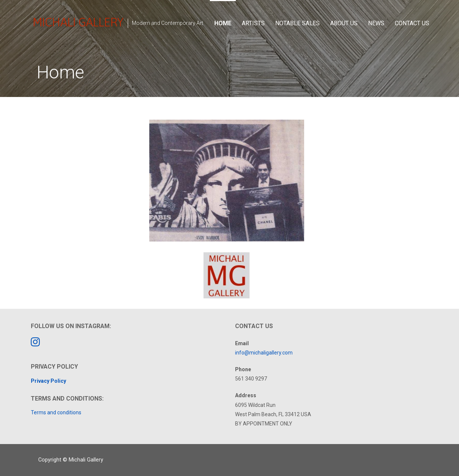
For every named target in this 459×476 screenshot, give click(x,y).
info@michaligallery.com (264, 353)
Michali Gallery (78, 22)
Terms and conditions (56, 412)
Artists (253, 23)
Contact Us (412, 23)
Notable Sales (297, 23)
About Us (344, 23)
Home (223, 23)
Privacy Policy (48, 381)
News (376, 23)
